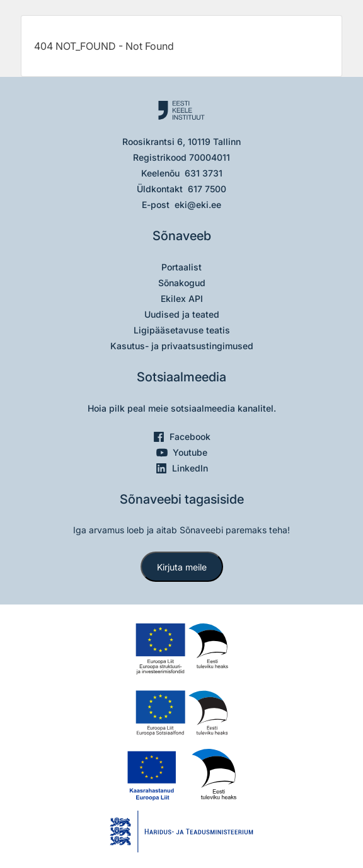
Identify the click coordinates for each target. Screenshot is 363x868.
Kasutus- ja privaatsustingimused (182, 346)
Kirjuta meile (182, 567)
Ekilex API (182, 298)
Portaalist (181, 267)
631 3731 (204, 173)
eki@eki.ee (198, 205)
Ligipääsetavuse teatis (182, 330)
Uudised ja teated (182, 314)
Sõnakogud (182, 283)
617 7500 (207, 189)
